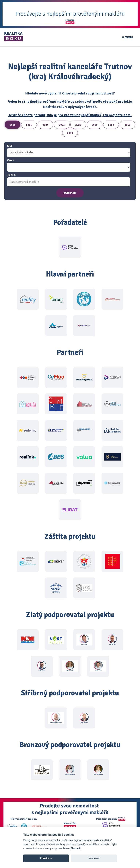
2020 (111, 125)
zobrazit (70, 193)
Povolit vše (46, 858)
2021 (95, 125)
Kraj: (10, 146)
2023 (62, 125)
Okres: (11, 160)
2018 (70, 133)
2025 (29, 125)
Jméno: (11, 175)
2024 (45, 125)
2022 (78, 125)
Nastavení (94, 858)
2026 (13, 125)
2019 (127, 125)
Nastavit (76, 848)
